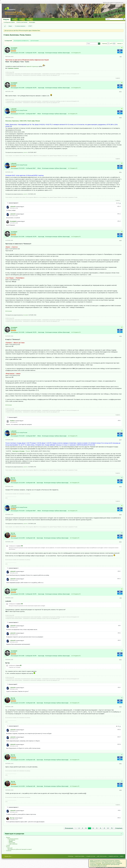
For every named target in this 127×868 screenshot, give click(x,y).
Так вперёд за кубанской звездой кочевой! (20, 849)
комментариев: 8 (14, 726)
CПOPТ (30, 26)
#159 (120, 515)
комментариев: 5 (13, 203)
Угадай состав (91, 856)
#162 (120, 660)
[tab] (8, 41)
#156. (119, 421)
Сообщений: (29, 53)
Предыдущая (69, 828)
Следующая (119, 828)
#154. (119, 206)
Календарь (32, 22)
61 (108, 828)
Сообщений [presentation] (8, 41)
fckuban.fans (36, 31)
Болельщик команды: (51, 53)
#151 (121, 57)
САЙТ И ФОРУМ (13, 844)
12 (93, 828)
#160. (119, 571)
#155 (120, 241)
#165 (120, 790)
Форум (10, 26)
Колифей (14, 48)
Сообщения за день (9, 22)
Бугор (13, 478)
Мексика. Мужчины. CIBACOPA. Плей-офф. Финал (23, 121)
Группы (29, 19)
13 (97, 828)
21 (104, 828)
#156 (120, 336)
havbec (12, 421)
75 (112, 828)
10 (86, 828)
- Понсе (21, 451)
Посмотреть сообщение (22, 546)
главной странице (32, 66)
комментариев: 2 (14, 568)
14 (101, 828)
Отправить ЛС (77, 53)
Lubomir (14, 109)
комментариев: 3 (13, 622)
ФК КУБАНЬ (12, 840)
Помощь (71, 856)
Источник (9, 311)
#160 (120, 542)
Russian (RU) (8, 856)
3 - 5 (118, 203)
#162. (119, 687)
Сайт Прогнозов (102, 856)
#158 (120, 487)
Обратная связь (80, 856)
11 (90, 828)
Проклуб (10, 848)
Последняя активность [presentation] (21, 41)
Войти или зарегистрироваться (114, 3)
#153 (120, 118)
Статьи (21, 19)
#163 (120, 707)
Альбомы (9, 851)
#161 (121, 598)
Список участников (22, 22)
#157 (120, 440)
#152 (120, 92)
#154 (120, 172)
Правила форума (113, 856)
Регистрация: (15, 53)
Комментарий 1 (13, 417)
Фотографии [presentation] (35, 41)
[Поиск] (114, 19)
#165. (119, 810)
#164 (120, 764)
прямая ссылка (13, 68)
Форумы (6, 20)
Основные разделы (20, 26)
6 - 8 (117, 726)
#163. (119, 730)
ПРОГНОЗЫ (12, 843)
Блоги (14, 19)
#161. (119, 626)
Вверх (122, 856)
